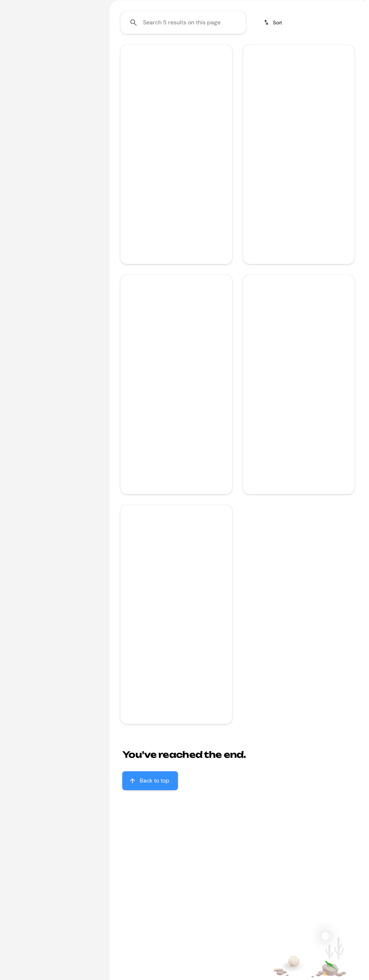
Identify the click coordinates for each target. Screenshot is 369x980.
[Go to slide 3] (298, 188)
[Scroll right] (357, 54)
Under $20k (168, 54)
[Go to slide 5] (320, 188)
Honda (211, 54)
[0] (23, 149)
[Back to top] (150, 849)
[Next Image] (222, 155)
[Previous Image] (130, 155)
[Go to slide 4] (309, 188)
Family (126, 54)
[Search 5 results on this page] (183, 91)
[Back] (83, 51)
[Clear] (77, 198)
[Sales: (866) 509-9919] (330, 6)
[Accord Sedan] (52, 65)
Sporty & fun (322, 54)
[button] (129, 155)
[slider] (16, 111)
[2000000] (74, 149)
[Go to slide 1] (171, 188)
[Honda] (18, 65)
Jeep (280, 54)
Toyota (247, 54)
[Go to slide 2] (182, 188)
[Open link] (202, 228)
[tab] (151, 245)
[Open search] (277, 24)
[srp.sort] (273, 91)
